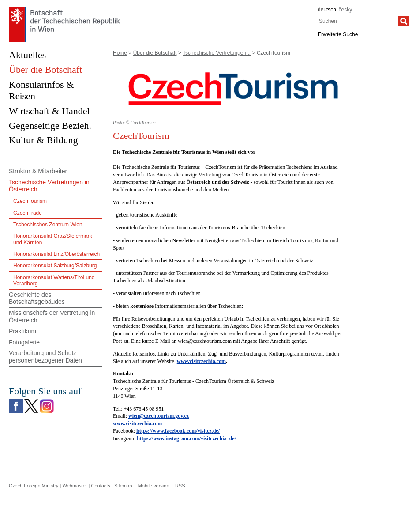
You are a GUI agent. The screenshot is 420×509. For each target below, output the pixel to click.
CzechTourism (30, 201)
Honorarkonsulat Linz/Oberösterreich (56, 254)
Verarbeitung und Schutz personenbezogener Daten (45, 357)
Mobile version (154, 486)
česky (346, 10)
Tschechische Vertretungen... (217, 53)
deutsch (327, 10)
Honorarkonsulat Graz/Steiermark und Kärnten (53, 239)
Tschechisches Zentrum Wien (48, 225)
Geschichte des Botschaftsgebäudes (37, 298)
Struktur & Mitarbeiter (38, 171)
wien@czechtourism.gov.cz (159, 416)
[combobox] (358, 21)
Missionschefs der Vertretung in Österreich (52, 316)
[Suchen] (404, 21)
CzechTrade (28, 213)
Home (120, 53)
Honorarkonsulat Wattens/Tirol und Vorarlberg (54, 281)
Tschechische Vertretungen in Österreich (49, 186)
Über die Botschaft (155, 53)
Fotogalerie (24, 342)
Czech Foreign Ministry (34, 486)
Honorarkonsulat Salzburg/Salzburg (55, 266)
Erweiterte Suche (338, 34)
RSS (180, 486)
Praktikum (22, 331)
